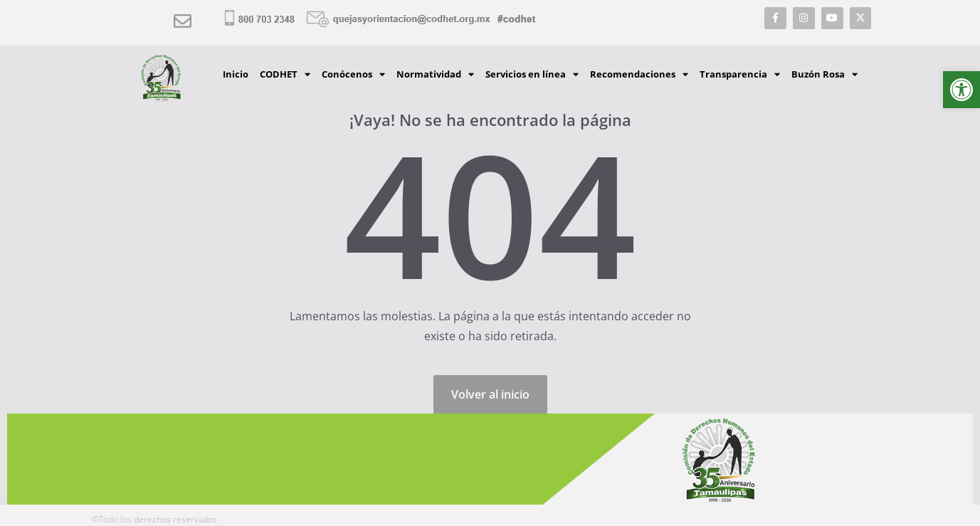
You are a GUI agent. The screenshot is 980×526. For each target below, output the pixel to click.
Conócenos (353, 74)
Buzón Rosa (824, 74)
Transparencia (740, 74)
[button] (961, 90)
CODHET (285, 74)
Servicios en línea (532, 74)
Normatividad (435, 74)
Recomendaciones (639, 74)
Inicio (236, 74)
